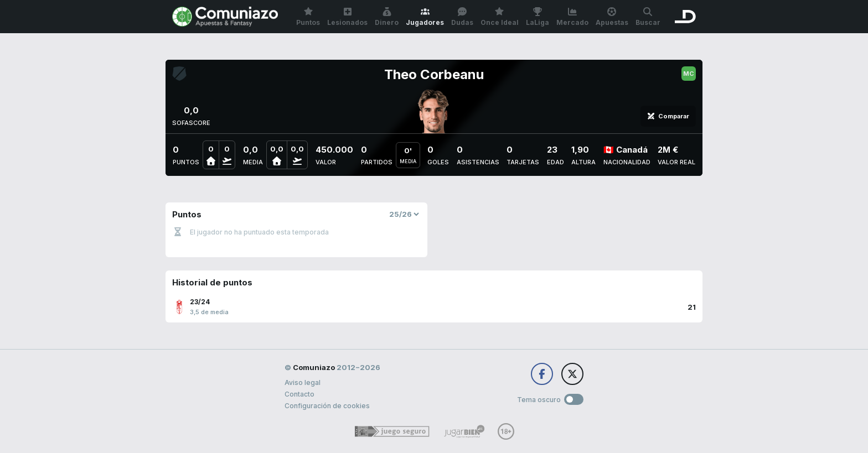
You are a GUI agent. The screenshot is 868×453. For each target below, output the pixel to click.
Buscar (648, 17)
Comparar (668, 116)
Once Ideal (500, 17)
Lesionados (347, 17)
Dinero (387, 17)
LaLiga (538, 17)
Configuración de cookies (327, 406)
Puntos (308, 17)
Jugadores (425, 17)
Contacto (299, 394)
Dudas (462, 17)
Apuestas (612, 17)
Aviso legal (303, 382)
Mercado (572, 17)
